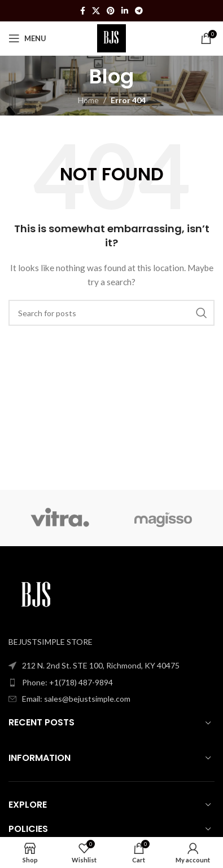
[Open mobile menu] (27, 38)
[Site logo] (111, 37)
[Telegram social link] (139, 11)
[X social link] (96, 11)
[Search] (111, 313)
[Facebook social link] (83, 11)
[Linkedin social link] (125, 11)
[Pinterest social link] (111, 11)
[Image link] (37, 595)
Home (88, 100)
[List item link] (111, 683)
